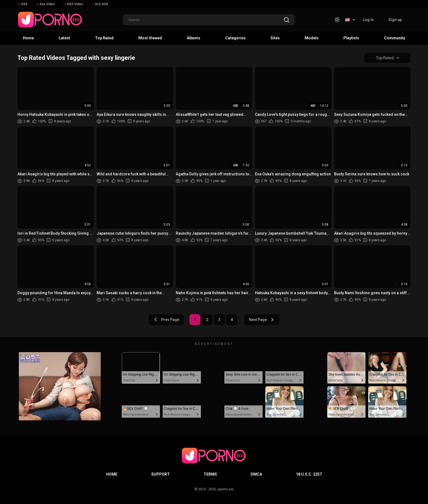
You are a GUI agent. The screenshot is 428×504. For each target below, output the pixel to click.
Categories (235, 38)
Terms (210, 474)
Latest (64, 38)
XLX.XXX (100, 4)
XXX (23, 4)
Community (395, 38)
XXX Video (73, 4)
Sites (275, 38)
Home (28, 38)
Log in (368, 20)
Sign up (395, 20)
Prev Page (167, 320)
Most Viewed (150, 38)
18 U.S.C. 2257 (309, 474)
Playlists (351, 38)
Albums (194, 38)
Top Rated (104, 38)
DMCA (256, 474)
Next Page (262, 320)
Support (160, 474)
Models (312, 38)
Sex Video (45, 4)
